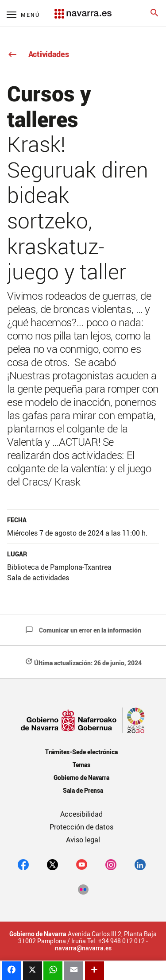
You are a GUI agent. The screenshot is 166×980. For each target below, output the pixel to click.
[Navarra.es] (83, 9)
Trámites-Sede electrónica (81, 752)
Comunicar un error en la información (83, 630)
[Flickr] (83, 889)
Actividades (38, 54)
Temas (81, 765)
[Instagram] (111, 864)
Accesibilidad (81, 814)
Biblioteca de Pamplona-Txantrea (59, 567)
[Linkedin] (140, 864)
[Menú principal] (23, 14)
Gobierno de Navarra (81, 777)
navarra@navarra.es (83, 948)
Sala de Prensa (83, 790)
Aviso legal (83, 840)
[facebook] (23, 864)
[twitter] (52, 864)
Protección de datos (81, 827)
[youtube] (82, 864)
